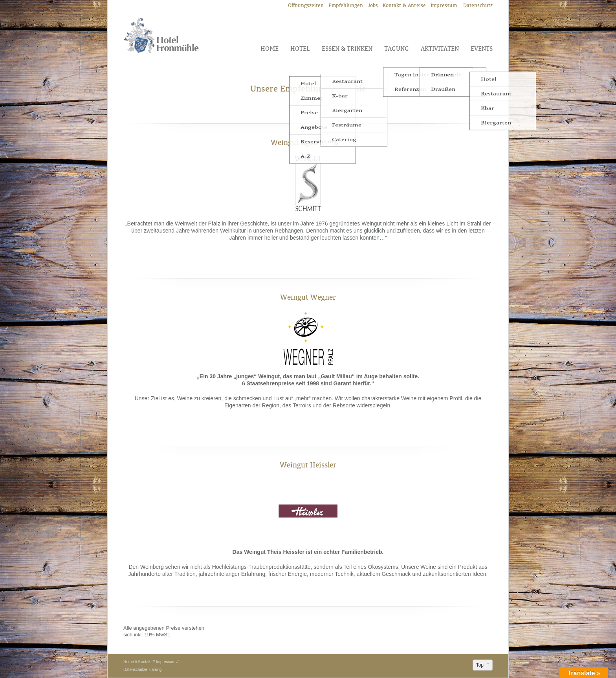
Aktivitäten (440, 49)
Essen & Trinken (347, 49)
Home (269, 49)
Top (480, 665)
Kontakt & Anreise (404, 5)
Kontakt (145, 662)
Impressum (445, 5)
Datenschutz (478, 5)
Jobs (373, 5)
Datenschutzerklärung (142, 670)
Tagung (397, 49)
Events (482, 49)
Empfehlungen (346, 5)
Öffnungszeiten (306, 5)
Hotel (300, 49)
